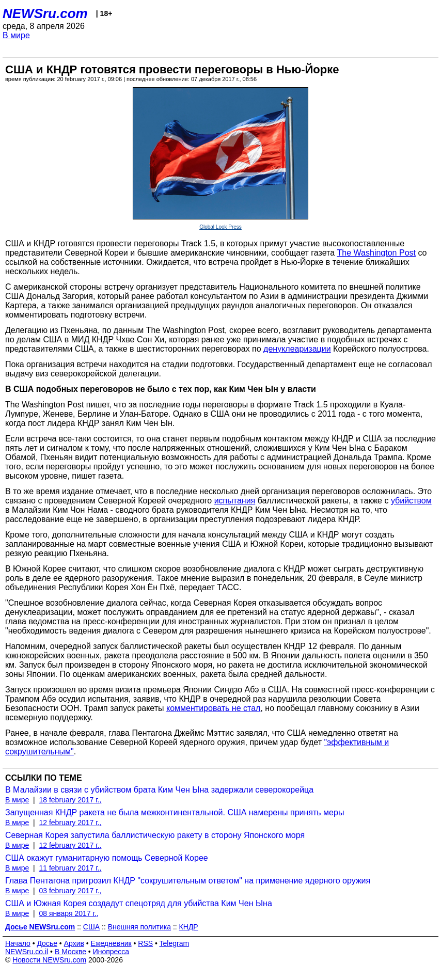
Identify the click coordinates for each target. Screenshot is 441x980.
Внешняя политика (139, 927)
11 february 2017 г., (70, 868)
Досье (47, 943)
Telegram (175, 943)
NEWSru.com (45, 13)
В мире (16, 35)
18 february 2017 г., (70, 800)
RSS (145, 943)
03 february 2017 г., (70, 891)
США (91, 927)
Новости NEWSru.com (49, 960)
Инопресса (111, 952)
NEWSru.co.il (27, 952)
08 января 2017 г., (68, 913)
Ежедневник (111, 943)
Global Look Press (220, 227)
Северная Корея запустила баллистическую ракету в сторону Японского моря (155, 835)
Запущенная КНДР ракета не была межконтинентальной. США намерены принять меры (175, 812)
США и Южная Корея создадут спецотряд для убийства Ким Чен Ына (139, 903)
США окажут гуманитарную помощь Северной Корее (107, 858)
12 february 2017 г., (70, 823)
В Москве (70, 952)
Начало (18, 943)
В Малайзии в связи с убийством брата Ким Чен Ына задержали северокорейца (159, 790)
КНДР (189, 927)
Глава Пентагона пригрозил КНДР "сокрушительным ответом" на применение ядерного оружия (188, 881)
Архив (74, 943)
